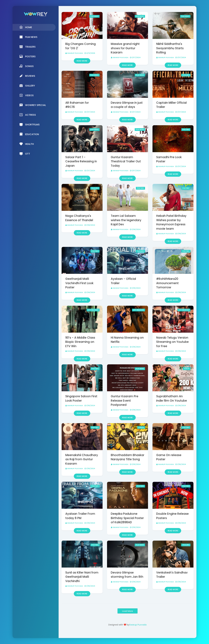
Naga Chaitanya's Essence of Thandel (79, 218)
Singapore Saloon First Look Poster (81, 398)
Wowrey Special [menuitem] (33, 105)
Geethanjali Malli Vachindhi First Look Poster (79, 283)
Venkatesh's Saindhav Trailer (172, 575)
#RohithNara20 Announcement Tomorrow (167, 283)
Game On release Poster (169, 457)
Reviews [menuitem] (27, 76)
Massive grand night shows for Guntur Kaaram (125, 48)
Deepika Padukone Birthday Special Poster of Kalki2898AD (127, 518)
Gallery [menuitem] (27, 86)
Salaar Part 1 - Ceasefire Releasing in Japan (81, 161)
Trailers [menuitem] (27, 47)
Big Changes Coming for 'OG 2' (81, 46)
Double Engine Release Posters (172, 516)
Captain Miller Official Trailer (171, 105)
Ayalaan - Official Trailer (123, 281)
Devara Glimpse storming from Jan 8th (127, 575)
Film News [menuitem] (28, 37)
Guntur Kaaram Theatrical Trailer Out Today (126, 161)
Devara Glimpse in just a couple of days (127, 105)
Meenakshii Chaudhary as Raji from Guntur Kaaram (82, 459)
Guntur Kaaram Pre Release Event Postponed (125, 401)
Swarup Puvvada (75, 53)
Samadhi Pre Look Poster (169, 159)
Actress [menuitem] (28, 115)
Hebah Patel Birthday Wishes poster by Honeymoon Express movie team (171, 222)
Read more (82, 61)
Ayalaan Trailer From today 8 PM (80, 516)
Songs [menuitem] (26, 66)
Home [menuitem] (26, 27)
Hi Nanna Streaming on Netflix (127, 340)
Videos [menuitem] (26, 95)
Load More (128, 611)
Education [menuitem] (29, 134)
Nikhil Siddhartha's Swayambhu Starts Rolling (170, 48)
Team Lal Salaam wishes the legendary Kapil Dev (126, 220)
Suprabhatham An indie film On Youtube (172, 398)
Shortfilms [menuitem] (29, 124)
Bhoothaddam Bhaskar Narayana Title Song (128, 457)
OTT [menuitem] (25, 154)
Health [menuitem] (27, 144)
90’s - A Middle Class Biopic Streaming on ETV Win (80, 342)
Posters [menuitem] (27, 56)
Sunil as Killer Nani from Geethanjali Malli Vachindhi (82, 577)
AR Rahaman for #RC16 (77, 105)
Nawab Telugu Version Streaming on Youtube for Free (172, 342)
